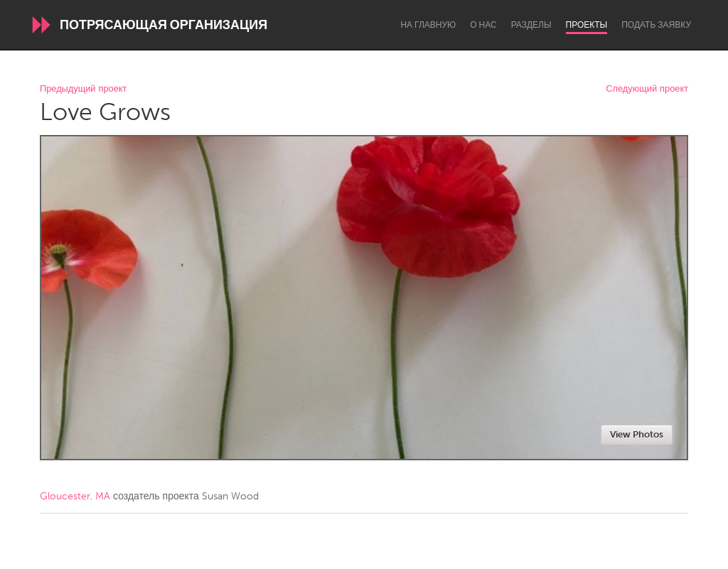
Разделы (531, 25)
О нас (483, 25)
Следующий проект (647, 89)
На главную (428, 25)
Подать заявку (656, 25)
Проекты (587, 25)
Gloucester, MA (75, 496)
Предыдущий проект (83, 89)
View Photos (637, 434)
